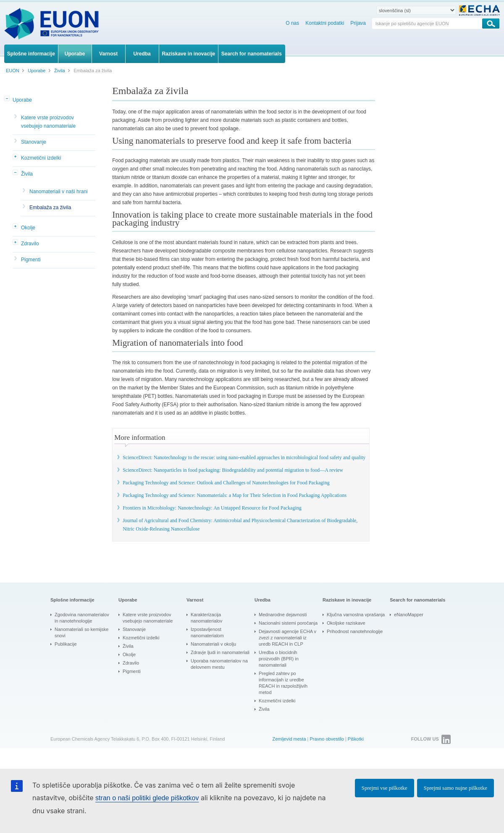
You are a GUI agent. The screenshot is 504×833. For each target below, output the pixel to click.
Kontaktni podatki (325, 23)
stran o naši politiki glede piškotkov (147, 798)
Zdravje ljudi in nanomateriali (220, 652)
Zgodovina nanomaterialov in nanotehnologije (82, 618)
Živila (27, 174)
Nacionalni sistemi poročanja (288, 623)
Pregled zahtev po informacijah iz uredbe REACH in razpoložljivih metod (283, 683)
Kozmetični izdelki (41, 158)
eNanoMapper (409, 615)
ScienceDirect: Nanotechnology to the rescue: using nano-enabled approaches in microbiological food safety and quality (244, 457)
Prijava (358, 23)
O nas (292, 23)
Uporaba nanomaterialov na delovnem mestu (219, 664)
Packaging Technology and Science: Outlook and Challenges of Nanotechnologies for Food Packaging (226, 483)
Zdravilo (30, 244)
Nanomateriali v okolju (213, 644)
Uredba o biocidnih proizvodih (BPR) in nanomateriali (279, 659)
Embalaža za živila (50, 208)
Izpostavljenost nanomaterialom (207, 632)
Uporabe (22, 100)
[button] (8, 99)
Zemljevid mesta (289, 739)
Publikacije (66, 644)
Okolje (28, 228)
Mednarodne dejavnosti (283, 615)
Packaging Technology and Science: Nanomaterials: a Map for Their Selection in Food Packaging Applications (235, 495)
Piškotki (356, 739)
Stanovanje (34, 142)
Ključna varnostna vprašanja (356, 615)
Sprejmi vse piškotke (385, 788)
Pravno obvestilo (327, 739)
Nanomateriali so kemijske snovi (81, 632)
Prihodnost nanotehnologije (355, 631)
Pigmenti (31, 260)
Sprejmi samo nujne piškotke (455, 788)
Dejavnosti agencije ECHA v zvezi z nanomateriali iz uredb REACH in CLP (287, 638)
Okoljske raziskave (346, 623)
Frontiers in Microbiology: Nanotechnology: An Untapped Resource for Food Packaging (212, 508)
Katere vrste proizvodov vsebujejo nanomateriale (48, 122)
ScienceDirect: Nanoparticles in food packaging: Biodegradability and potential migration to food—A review (233, 470)
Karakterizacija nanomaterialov (206, 618)
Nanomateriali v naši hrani (59, 192)
